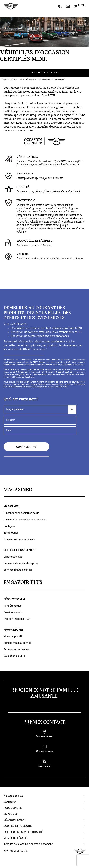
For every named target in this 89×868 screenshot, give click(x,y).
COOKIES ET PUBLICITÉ (18, 826)
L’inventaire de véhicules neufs (21, 513)
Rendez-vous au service (17, 643)
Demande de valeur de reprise (21, 563)
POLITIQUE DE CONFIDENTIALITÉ (23, 832)
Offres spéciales (13, 557)
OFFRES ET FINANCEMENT (20, 550)
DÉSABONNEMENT (15, 820)
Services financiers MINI (18, 570)
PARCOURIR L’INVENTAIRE (45, 73)
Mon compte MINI (14, 636)
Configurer (10, 526)
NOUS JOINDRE (13, 808)
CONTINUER (26, 447)
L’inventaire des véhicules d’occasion (25, 520)
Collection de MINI (14, 656)
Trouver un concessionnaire (19, 539)
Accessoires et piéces (16, 650)
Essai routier (11, 533)
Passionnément (12, 612)
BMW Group (10, 814)
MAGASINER (11, 507)
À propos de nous (13, 796)
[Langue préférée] (40, 410)
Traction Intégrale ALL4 (17, 619)
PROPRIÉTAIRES (13, 630)
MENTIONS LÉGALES (16, 838)
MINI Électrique (13, 606)
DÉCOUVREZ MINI (14, 599)
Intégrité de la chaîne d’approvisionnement (28, 844)
